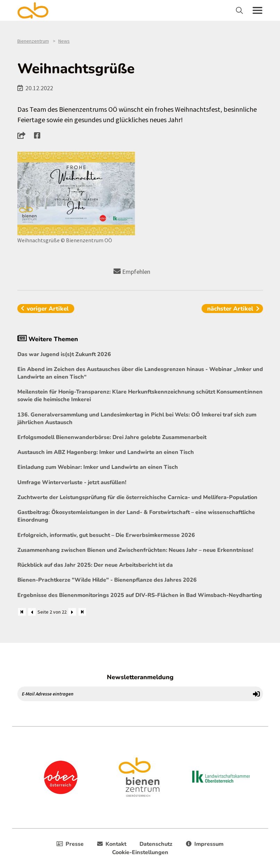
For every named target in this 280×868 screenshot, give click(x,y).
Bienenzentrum (33, 41)
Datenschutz (156, 844)
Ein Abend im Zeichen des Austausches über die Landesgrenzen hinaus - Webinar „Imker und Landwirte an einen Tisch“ (140, 373)
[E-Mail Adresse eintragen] (134, 694)
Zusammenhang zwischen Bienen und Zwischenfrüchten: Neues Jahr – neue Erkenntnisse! (135, 550)
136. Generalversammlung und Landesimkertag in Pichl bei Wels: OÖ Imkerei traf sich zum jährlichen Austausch (137, 419)
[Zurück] (32, 612)
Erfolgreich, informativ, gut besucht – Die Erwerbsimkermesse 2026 (106, 535)
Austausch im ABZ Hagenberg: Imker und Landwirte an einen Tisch (106, 452)
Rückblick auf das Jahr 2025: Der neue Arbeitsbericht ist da (95, 565)
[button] (23, 135)
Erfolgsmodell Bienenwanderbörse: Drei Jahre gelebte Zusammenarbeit (112, 437)
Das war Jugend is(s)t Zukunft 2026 (64, 354)
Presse (70, 844)
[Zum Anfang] (22, 612)
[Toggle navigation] (240, 10)
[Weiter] (72, 612)
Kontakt (112, 844)
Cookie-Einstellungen (140, 852)
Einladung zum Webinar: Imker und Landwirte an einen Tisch (98, 467)
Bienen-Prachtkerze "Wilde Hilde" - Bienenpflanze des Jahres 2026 (107, 580)
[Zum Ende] (82, 612)
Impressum (205, 844)
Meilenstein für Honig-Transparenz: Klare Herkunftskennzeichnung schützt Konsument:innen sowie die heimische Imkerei (140, 396)
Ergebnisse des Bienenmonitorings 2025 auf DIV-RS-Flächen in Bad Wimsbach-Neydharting (140, 595)
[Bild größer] (76, 193)
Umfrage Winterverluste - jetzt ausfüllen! (72, 482)
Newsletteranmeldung (140, 677)
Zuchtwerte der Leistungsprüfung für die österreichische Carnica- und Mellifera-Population (137, 497)
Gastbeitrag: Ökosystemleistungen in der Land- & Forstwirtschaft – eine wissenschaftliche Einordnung (136, 516)
